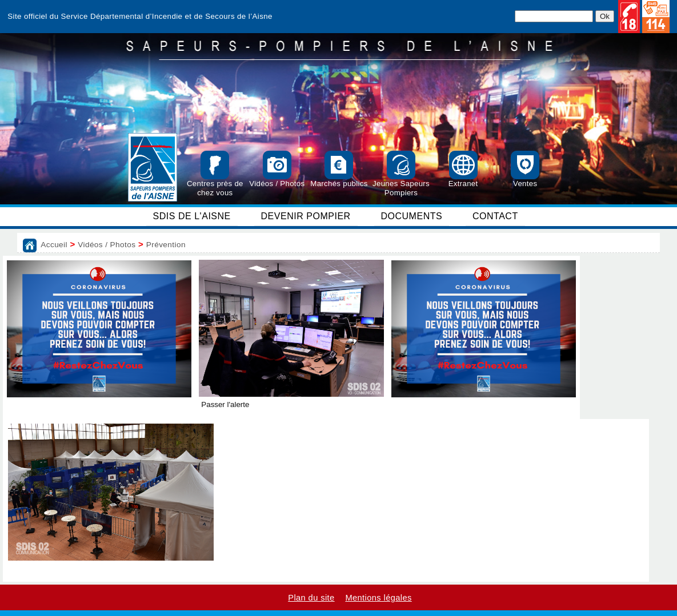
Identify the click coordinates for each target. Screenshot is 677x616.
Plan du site (311, 598)
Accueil (54, 245)
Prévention (166, 245)
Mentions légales (378, 598)
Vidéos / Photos (107, 245)
